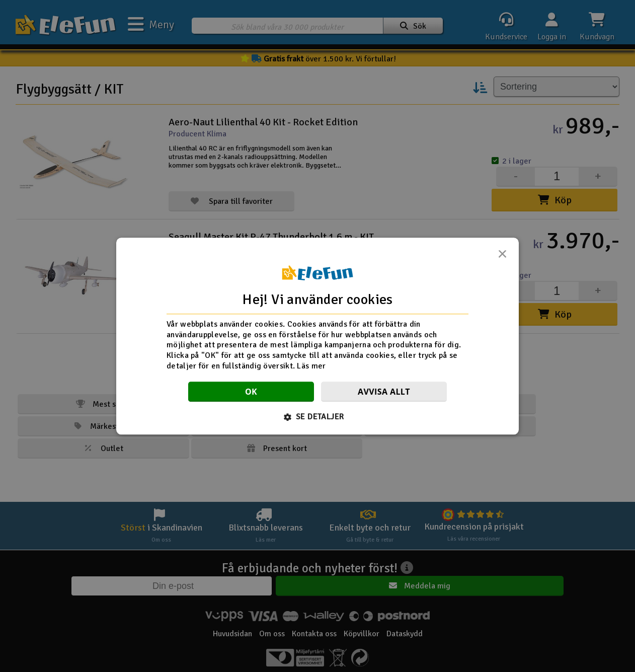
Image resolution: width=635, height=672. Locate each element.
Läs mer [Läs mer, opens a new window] (311, 366)
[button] (318, 417)
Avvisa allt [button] (384, 392)
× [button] (502, 257)
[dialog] (317, 336)
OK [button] (251, 392)
